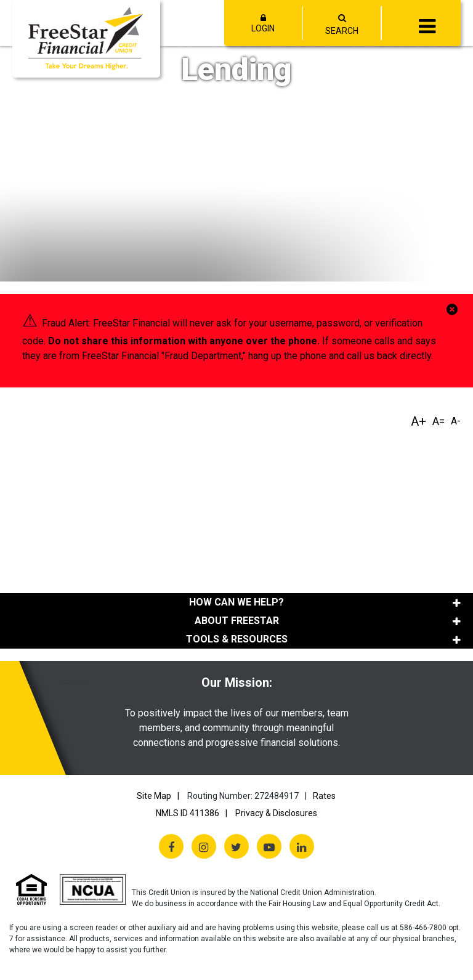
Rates (324, 796)
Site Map (154, 796)
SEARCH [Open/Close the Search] (342, 31)
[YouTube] (269, 846)
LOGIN (264, 23)
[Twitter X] (236, 846)
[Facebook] (171, 846)
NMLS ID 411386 (188, 813)
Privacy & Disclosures (276, 813)
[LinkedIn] (302, 846)
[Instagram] (204, 846)
